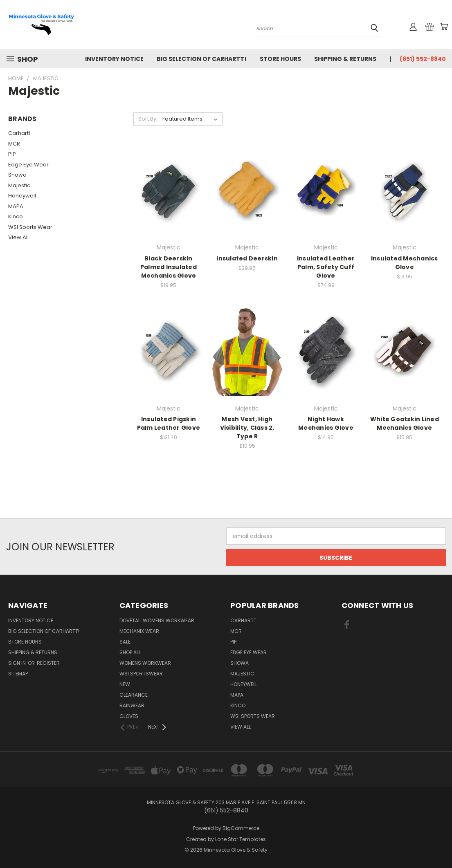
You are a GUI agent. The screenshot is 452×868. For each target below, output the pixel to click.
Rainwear (132, 705)
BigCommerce (241, 828)
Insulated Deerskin (247, 258)
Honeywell (22, 196)
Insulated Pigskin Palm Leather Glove (169, 423)
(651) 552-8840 (423, 59)
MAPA (16, 206)
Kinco (16, 216)
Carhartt (19, 133)
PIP (12, 154)
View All (18, 237)
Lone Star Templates (241, 839)
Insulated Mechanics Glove (405, 263)
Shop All (130, 652)
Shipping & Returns (345, 59)
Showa (17, 175)
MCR (14, 144)
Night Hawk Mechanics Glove (326, 423)
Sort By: (148, 119)
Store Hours (280, 59)
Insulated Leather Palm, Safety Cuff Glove (326, 267)
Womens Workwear (145, 663)
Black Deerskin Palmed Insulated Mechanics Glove (169, 267)
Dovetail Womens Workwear (157, 620)
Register (48, 663)
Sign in (18, 663)
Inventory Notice (114, 59)
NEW (125, 684)
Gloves (129, 716)
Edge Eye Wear (28, 165)
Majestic (19, 185)
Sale (125, 642)
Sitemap (18, 674)
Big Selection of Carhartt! (202, 59)
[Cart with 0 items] (444, 27)
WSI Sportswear (141, 674)
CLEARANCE (134, 695)
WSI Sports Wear (30, 227)
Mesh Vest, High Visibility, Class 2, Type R (247, 428)
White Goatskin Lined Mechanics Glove (405, 423)
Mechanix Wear (139, 631)
